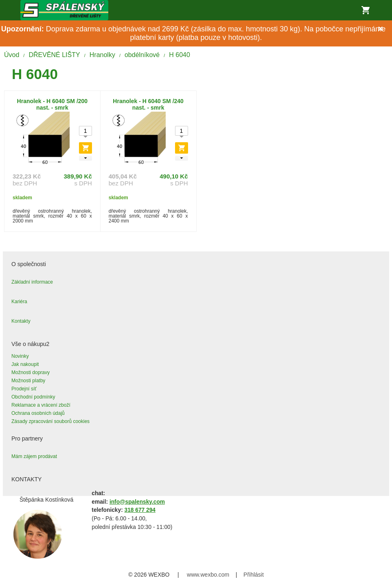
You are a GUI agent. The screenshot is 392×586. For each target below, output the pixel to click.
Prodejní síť (24, 389)
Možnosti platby (28, 381)
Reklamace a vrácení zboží (41, 405)
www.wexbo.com (208, 575)
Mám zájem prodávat (34, 456)
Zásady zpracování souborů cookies (50, 421)
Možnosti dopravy (31, 372)
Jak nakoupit (25, 364)
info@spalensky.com (137, 502)
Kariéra (19, 302)
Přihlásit (254, 575)
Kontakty (21, 321)
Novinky (20, 356)
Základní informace (32, 282)
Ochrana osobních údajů (38, 413)
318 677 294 (140, 510)
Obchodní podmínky (33, 397)
